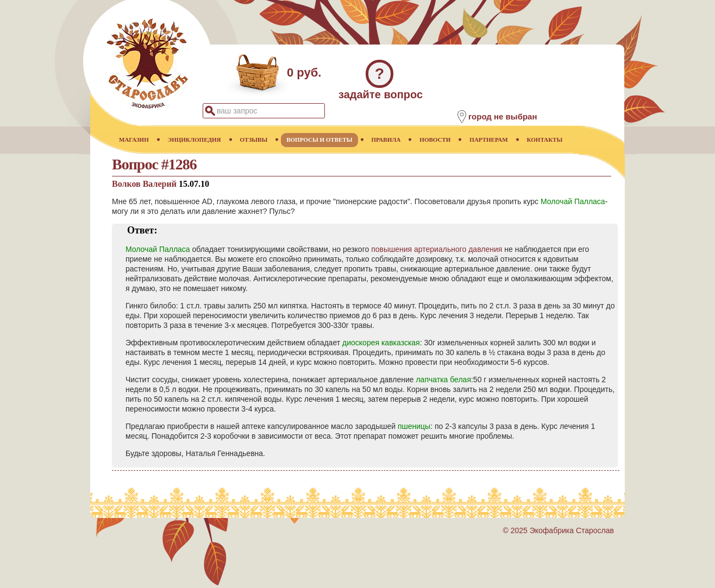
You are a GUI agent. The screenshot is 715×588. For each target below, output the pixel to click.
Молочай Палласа (573, 201)
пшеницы (414, 426)
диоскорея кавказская (381, 343)
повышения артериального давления (437, 249)
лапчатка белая (443, 380)
